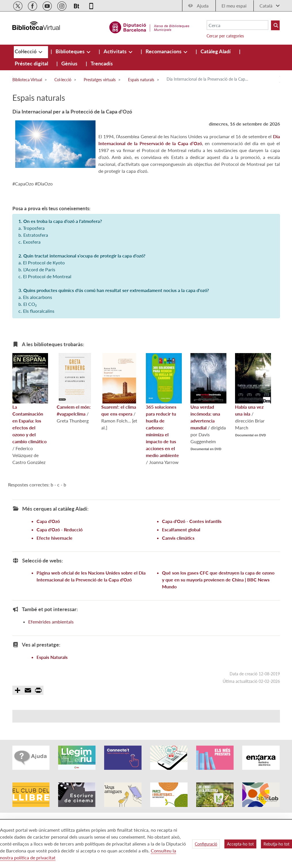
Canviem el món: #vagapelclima (74, 385)
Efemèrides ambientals (51, 622)
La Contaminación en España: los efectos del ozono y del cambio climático (30, 399)
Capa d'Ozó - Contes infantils (192, 521)
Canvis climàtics (178, 538)
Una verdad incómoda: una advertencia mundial (208, 392)
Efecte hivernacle (55, 538)
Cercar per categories (225, 36)
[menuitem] (26, 51)
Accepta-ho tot (240, 844)
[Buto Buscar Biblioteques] (275, 25)
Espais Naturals (52, 657)
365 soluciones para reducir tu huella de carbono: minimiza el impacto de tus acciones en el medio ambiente (164, 405)
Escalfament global (181, 529)
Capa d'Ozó (48, 521)
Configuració (206, 844)
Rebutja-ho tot (276, 844)
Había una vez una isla (253, 385)
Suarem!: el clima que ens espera (119, 385)
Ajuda (203, 6)
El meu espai (234, 6)
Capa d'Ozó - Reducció (60, 529)
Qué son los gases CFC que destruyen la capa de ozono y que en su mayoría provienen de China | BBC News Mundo (218, 580)
